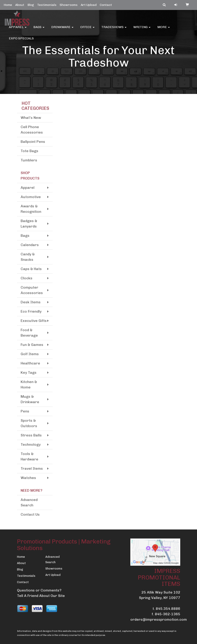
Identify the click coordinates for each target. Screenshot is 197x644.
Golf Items (30, 354)
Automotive (31, 197)
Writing (142, 29)
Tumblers (29, 160)
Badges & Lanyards (29, 224)
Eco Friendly (31, 311)
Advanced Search (29, 502)
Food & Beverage (29, 333)
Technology (31, 444)
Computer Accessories (32, 290)
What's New (31, 118)
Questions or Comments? (39, 590)
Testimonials (47, 5)
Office (87, 29)
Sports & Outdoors (29, 423)
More (164, 29)
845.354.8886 (168, 609)
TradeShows (114, 29)
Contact (106, 5)
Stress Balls (31, 435)
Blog (31, 5)
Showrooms (69, 5)
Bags (39, 29)
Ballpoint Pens (33, 142)
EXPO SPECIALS (21, 41)
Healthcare (30, 363)
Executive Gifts (34, 321)
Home (8, 5)
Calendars (30, 245)
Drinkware (62, 29)
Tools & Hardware (29, 456)
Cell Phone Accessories (32, 130)
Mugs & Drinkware (30, 399)
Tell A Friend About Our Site (41, 596)
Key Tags (29, 372)
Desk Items (31, 302)
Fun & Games (32, 345)
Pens (25, 411)
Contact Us (30, 514)
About (20, 5)
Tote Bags (29, 151)
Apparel (18, 29)
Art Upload (89, 5)
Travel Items (32, 468)
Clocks (27, 278)
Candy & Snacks (28, 257)
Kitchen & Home (29, 384)
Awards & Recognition (31, 209)
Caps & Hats (31, 269)
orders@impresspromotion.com (159, 619)
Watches (28, 478)
